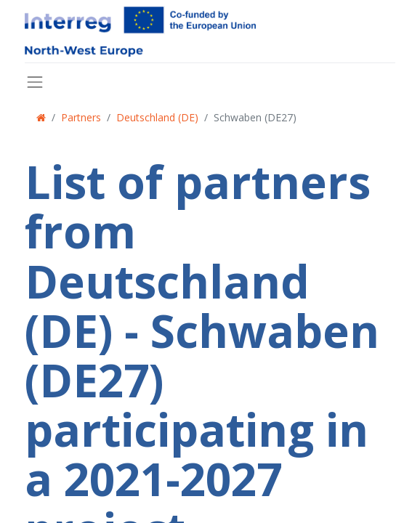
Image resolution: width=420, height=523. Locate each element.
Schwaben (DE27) (255, 117)
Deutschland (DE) (157, 117)
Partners (81, 117)
